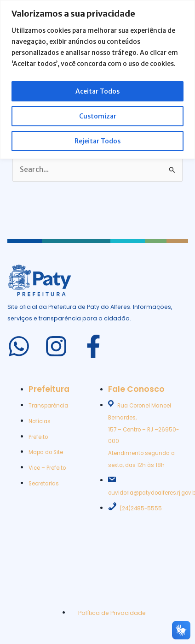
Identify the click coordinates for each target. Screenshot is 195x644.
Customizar (98, 116)
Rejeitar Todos (97, 141)
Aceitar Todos (97, 91)
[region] (97, 80)
